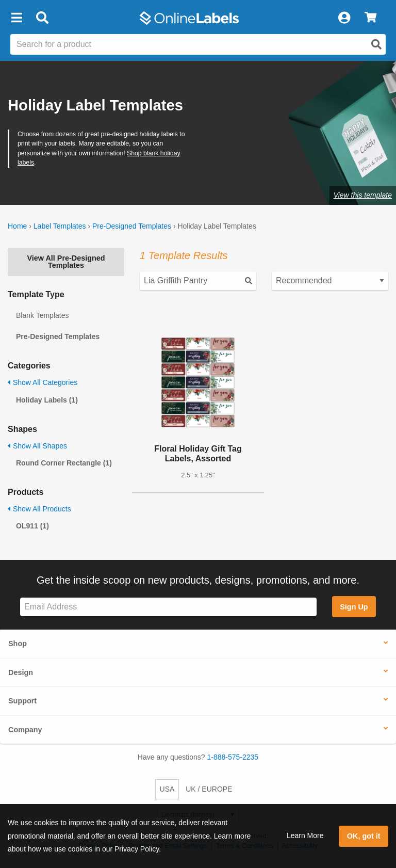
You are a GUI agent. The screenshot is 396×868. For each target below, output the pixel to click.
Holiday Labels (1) (47, 400)
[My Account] (344, 18)
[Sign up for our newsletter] (168, 607)
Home (17, 226)
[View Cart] (370, 18)
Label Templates (60, 226)
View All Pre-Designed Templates (66, 262)
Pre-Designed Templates (132, 226)
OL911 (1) (32, 526)
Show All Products (39, 509)
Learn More (305, 835)
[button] (16, 18)
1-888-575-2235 (233, 757)
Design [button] (21, 672)
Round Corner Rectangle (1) (64, 463)
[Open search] (376, 44)
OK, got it (364, 836)
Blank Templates (42, 315)
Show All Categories (43, 382)
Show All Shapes (37, 446)
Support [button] (22, 701)
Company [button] (25, 730)
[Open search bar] (42, 18)
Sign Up (354, 607)
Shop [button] (18, 644)
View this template (363, 195)
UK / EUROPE (209, 789)
